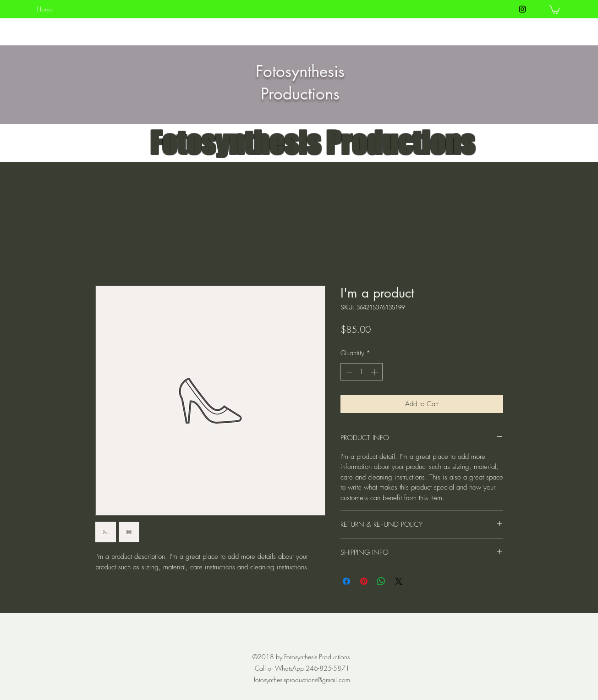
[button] (554, 9)
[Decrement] (348, 372)
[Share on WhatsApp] (381, 581)
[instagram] (522, 9)
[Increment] (375, 372)
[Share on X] (399, 581)
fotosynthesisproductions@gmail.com (302, 680)
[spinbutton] (361, 372)
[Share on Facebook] (346, 581)
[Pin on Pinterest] (364, 581)
